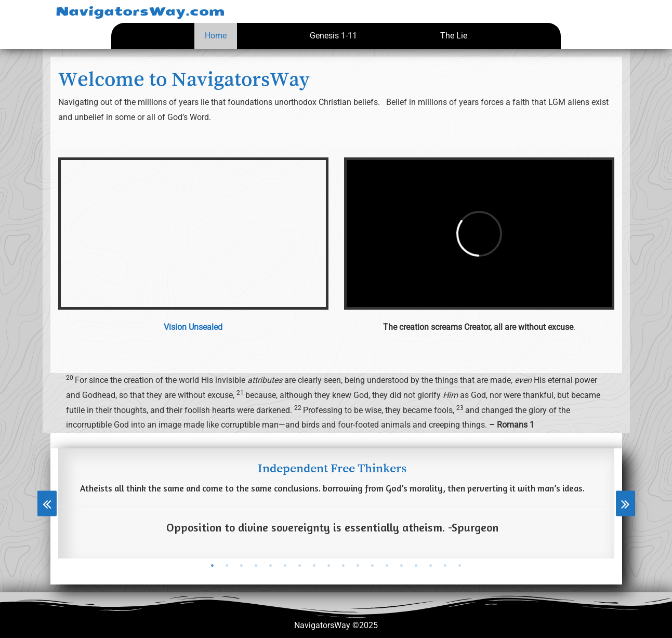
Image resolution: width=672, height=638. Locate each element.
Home (216, 36)
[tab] (213, 566)
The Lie (454, 36)
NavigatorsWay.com (140, 11)
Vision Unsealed (193, 327)
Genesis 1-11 (333, 36)
